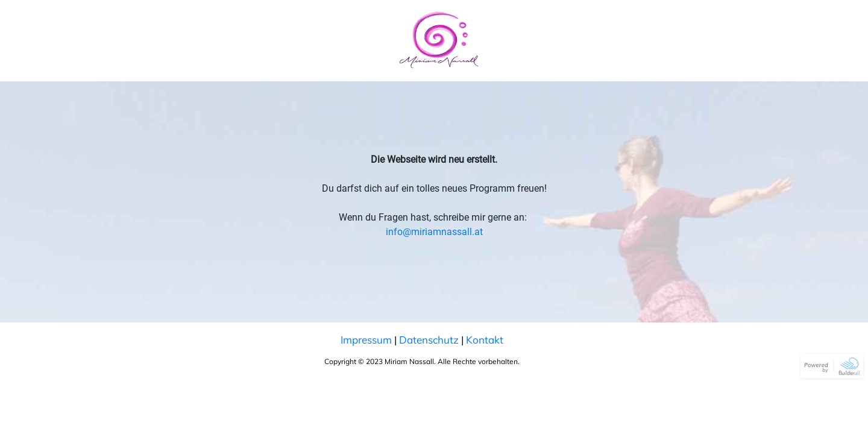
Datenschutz (429, 340)
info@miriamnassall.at (434, 232)
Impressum (366, 340)
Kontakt (485, 340)
